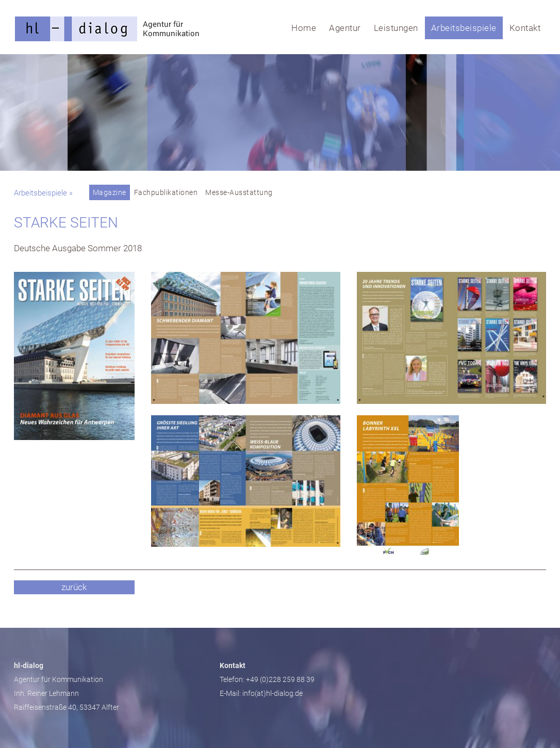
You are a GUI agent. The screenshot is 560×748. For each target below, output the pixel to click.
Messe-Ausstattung (239, 192)
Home (304, 28)
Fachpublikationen (166, 192)
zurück (74, 587)
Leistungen (396, 28)
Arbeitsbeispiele (464, 28)
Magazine (110, 192)
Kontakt (525, 28)
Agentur (345, 28)
